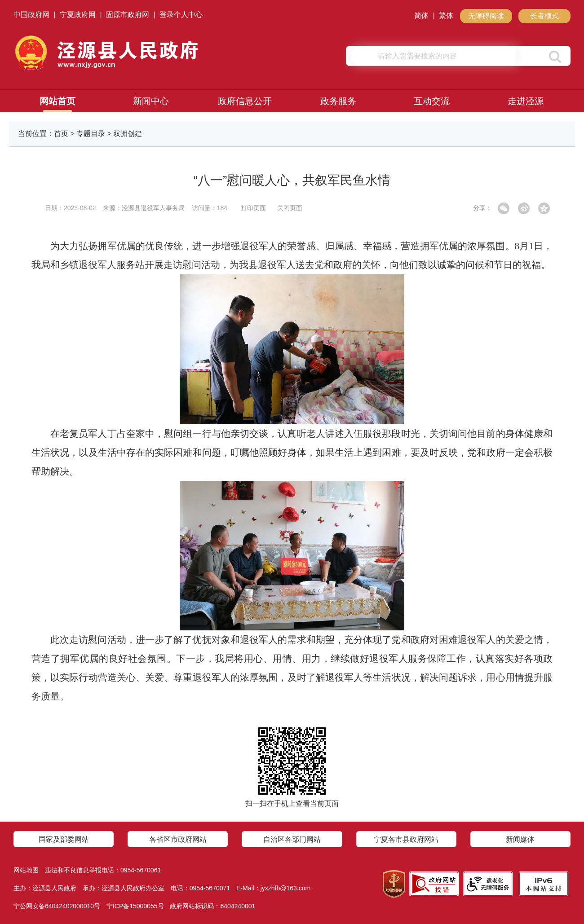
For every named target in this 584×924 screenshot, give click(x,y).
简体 (421, 15)
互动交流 (432, 101)
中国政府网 (31, 15)
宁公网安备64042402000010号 (57, 906)
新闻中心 (151, 101)
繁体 (446, 15)
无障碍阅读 (486, 16)
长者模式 (544, 16)
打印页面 (253, 208)
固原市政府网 (128, 15)
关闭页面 (290, 208)
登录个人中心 (181, 15)
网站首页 (58, 101)
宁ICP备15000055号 (135, 906)
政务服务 (338, 101)
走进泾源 (526, 101)
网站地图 (26, 870)
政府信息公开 (245, 101)
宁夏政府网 (78, 15)
